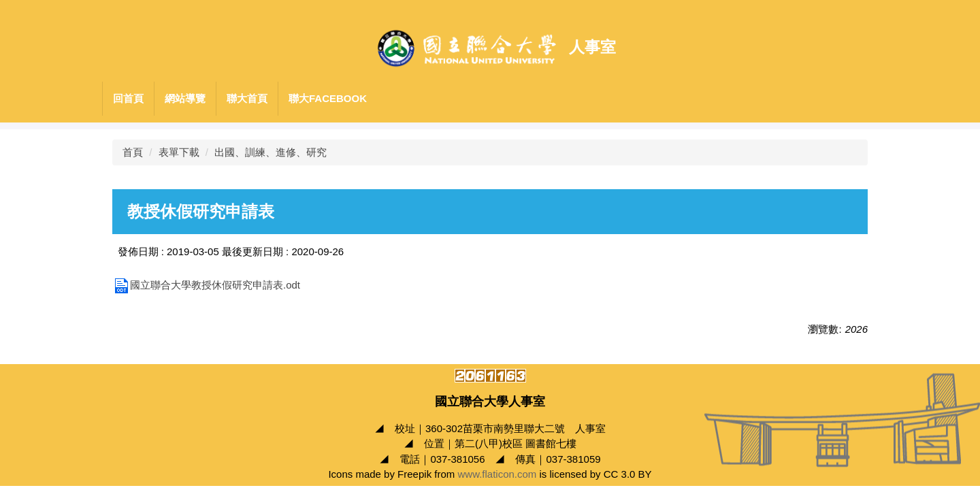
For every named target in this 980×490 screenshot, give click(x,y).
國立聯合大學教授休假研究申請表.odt (206, 285)
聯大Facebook (328, 98)
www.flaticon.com (497, 474)
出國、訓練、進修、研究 (271, 152)
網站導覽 (185, 98)
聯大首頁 (247, 98)
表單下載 (179, 152)
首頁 (133, 152)
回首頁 (128, 98)
